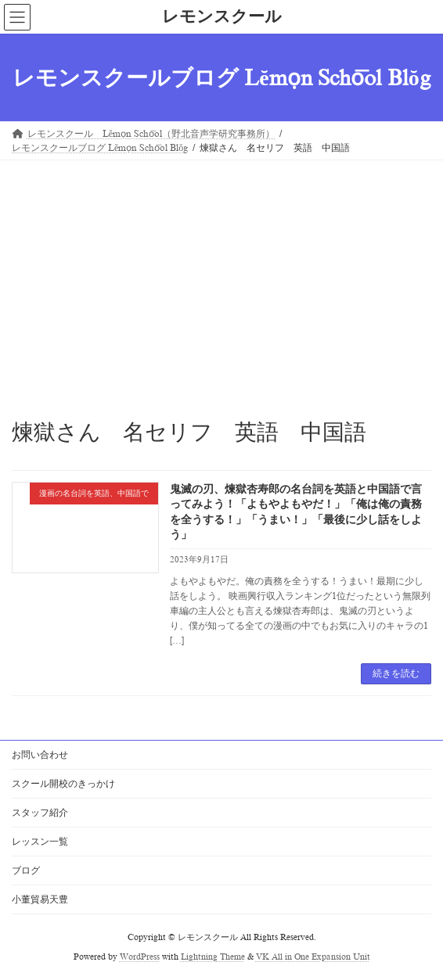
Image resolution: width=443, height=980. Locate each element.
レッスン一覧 (40, 842)
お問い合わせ (40, 755)
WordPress (140, 957)
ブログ (26, 871)
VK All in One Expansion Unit (313, 957)
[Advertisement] (221, 278)
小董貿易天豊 (40, 899)
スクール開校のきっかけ (63, 784)
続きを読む (396, 673)
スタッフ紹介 (40, 813)
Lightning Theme (213, 957)
